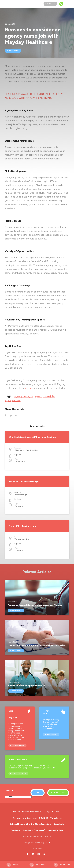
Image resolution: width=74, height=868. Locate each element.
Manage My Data (55, 830)
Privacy (16, 812)
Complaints (59, 824)
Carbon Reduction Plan (33, 812)
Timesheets (56, 818)
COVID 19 (43, 818)
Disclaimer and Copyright (24, 818)
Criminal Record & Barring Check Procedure (30, 824)
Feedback (15, 830)
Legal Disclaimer (54, 812)
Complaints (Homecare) (34, 830)
